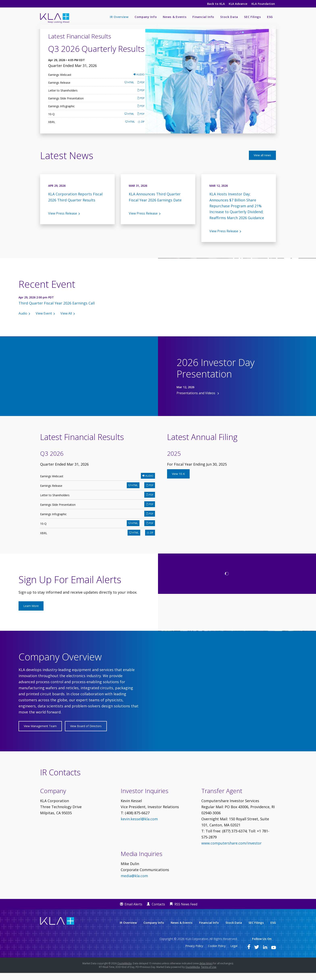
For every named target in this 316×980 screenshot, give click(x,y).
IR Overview (119, 17)
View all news (262, 162)
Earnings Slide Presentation (66, 105)
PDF (141, 89)
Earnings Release (59, 89)
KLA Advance (238, 4)
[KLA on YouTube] (273, 955)
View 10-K (178, 481)
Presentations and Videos (196, 400)
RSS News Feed (186, 911)
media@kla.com (134, 883)
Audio (139, 81)
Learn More (31, 613)
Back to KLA (216, 4)
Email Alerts (133, 911)
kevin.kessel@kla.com (139, 826)
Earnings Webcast (60, 82)
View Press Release (63, 220)
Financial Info (203, 17)
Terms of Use (209, 974)
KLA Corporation (197, 946)
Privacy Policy (194, 953)
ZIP (141, 129)
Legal (234, 953)
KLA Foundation (264, 4)
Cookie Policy (217, 953)
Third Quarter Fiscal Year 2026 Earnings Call (57, 310)
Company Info (146, 17)
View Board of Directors (86, 733)
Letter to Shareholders (63, 97)
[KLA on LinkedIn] (265, 955)
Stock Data (229, 17)
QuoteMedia (124, 970)
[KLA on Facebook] (249, 955)
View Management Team (40, 733)
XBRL (52, 129)
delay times (206, 970)
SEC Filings (253, 17)
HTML (129, 89)
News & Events (175, 17)
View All (66, 320)
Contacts (158, 911)
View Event (44, 320)
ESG (270, 17)
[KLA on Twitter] (257, 955)
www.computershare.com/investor (231, 850)
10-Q (51, 121)
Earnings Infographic (61, 113)
